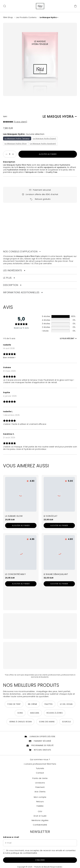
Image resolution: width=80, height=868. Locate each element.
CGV (40, 812)
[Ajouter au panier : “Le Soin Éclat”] (59, 526)
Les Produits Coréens (26, 17)
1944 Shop (8, 17)
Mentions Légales (40, 821)
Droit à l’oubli (40, 816)
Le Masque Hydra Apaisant (43, 144)
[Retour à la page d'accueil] (40, 6)
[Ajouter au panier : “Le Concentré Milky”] (21, 584)
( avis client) (20, 122)
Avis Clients (40, 792)
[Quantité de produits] (10, 154)
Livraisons (40, 783)
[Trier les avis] (68, 339)
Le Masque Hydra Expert (45, 138)
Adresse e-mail (11, 837)
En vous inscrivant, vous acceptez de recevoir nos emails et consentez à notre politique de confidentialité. (39, 852)
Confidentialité (40, 825)
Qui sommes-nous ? (40, 760)
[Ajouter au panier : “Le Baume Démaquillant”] (59, 584)
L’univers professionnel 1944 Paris (40, 764)
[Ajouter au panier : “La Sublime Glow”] (21, 526)
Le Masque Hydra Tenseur (17, 138)
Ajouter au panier (48, 154)
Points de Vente (40, 778)
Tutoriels (40, 769)
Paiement (40, 787)
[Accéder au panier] (75, 6)
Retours (40, 802)
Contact (40, 773)
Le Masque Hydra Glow (16, 144)
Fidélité (40, 806)
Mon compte (40, 797)
